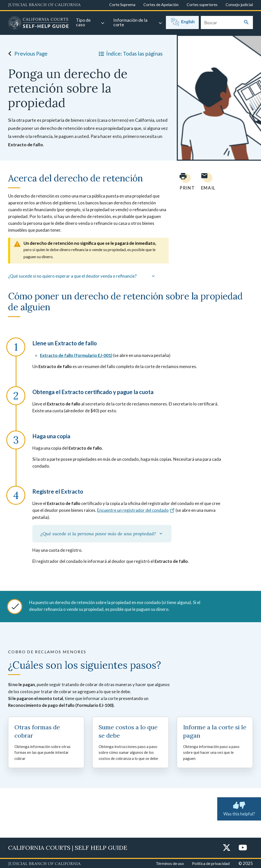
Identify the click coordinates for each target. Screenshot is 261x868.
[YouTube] (243, 848)
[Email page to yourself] (207, 182)
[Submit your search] (246, 23)
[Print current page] (184, 182)
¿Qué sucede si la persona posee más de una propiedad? (102, 534)
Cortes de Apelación (161, 4)
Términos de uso (170, 863)
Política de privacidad (211, 863)
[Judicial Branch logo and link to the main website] (44, 5)
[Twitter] (227, 848)
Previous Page (26, 54)
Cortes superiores (202, 4)
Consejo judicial (239, 4)
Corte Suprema (122, 4)
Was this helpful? (239, 808)
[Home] (38, 23)
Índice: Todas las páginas (130, 54)
